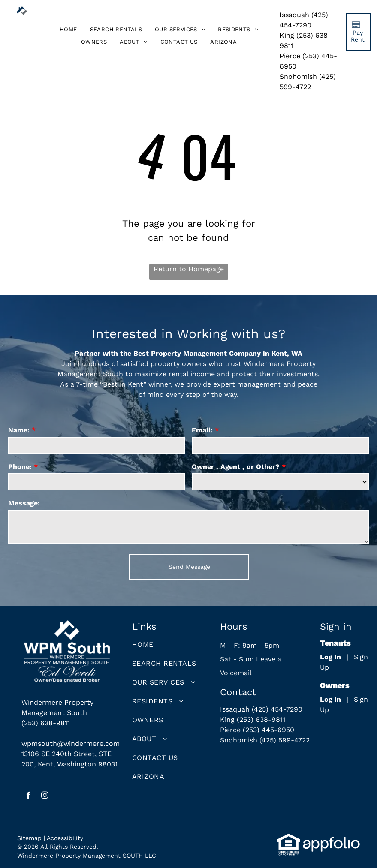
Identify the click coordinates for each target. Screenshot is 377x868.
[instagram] (45, 796)
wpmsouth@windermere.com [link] (71, 743)
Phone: (20, 467)
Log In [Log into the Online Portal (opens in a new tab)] (330, 657)
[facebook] (29, 796)
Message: (24, 503)
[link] (223, 42)
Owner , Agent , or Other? (236, 467)
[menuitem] (68, 30)
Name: (19, 430)
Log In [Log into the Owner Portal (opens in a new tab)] (330, 699)
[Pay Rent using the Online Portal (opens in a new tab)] (358, 32)
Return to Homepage (189, 269)
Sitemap (29, 838)
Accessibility (65, 838)
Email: (202, 430)
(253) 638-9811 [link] (46, 723)
